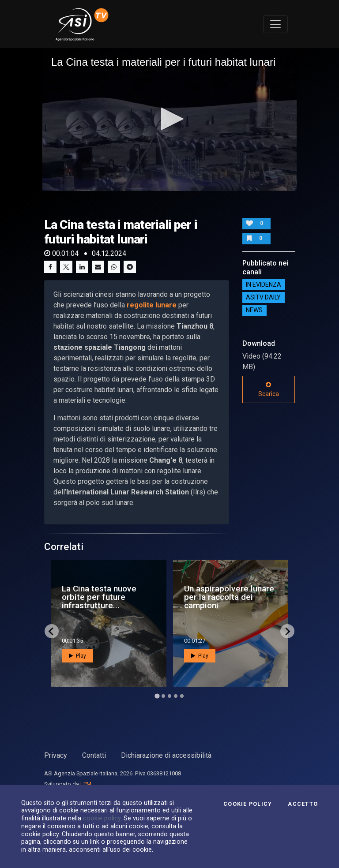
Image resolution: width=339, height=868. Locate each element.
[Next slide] (287, 631)
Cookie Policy (248, 804)
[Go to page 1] (157, 696)
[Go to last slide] (52, 631)
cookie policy (102, 818)
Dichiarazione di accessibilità (166, 755)
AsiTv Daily (263, 298)
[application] (169, 120)
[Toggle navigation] (275, 24)
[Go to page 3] (169, 696)
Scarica (269, 389)
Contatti (94, 755)
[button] (170, 119)
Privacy (56, 755)
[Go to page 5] (182, 696)
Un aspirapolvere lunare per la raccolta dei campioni (229, 597)
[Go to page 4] (176, 696)
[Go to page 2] (163, 696)
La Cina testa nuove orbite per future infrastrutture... (99, 597)
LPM (86, 784)
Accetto (303, 804)
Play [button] (77, 656)
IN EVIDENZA (264, 285)
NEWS (254, 311)
